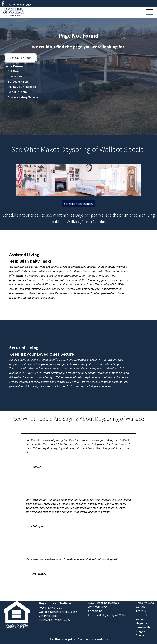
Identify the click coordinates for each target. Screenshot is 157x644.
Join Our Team (17, 92)
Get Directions (48, 616)
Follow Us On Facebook (23, 87)
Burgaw (141, 631)
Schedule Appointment (79, 204)
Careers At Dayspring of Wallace (108, 615)
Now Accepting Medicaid (24, 97)
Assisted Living (24, 255)
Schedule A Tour (20, 58)
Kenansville (143, 627)
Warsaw (141, 619)
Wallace (141, 607)
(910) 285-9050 (20, 5)
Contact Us (15, 76)
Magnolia (142, 623)
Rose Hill (141, 615)
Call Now (13, 71)
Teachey (141, 611)
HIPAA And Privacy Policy (54, 620)
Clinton (141, 635)
